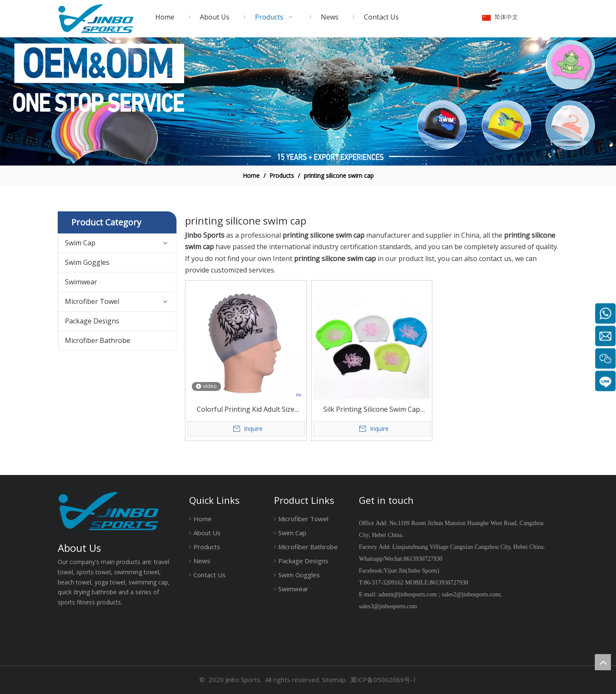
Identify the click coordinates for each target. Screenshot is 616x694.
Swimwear (81, 282)
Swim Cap (80, 243)
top (603, 662)
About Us (207, 533)
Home (203, 519)
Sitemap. (335, 680)
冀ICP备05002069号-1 (384, 680)
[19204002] (308, 102)
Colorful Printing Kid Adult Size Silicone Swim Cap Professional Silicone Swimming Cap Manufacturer (246, 410)
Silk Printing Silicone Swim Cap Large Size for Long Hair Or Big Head (372, 410)
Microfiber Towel (92, 301)
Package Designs (92, 321)
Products (207, 547)
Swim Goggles (87, 262)
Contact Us (210, 575)
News (202, 561)
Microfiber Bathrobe (98, 340)
